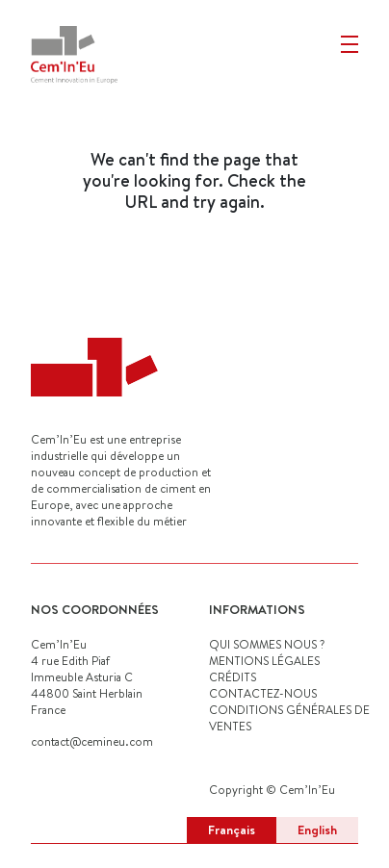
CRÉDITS (233, 677)
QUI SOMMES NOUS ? (267, 644)
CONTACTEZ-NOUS (263, 693)
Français (232, 830)
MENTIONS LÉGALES (264, 661)
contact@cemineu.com (92, 741)
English (317, 830)
